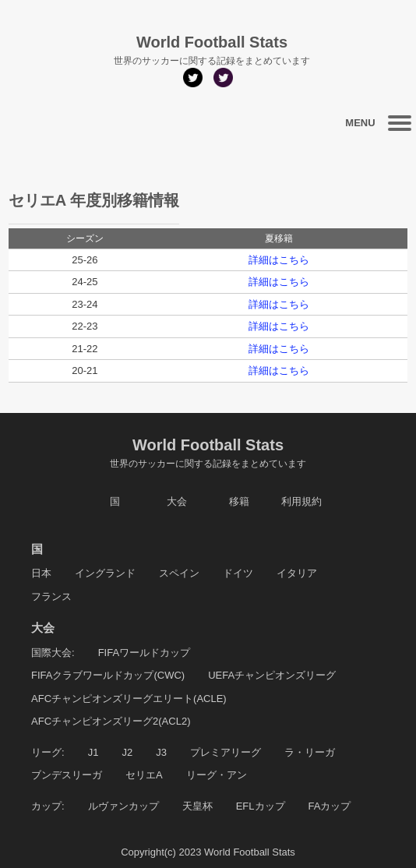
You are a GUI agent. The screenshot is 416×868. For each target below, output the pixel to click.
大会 (177, 501)
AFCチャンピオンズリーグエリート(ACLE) (129, 699)
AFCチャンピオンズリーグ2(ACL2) (111, 721)
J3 (161, 752)
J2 (127, 752)
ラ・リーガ (310, 752)
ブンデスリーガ (67, 775)
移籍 (239, 501)
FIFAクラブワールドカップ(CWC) (108, 675)
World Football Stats (208, 453)
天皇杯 (197, 806)
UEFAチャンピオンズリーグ (272, 675)
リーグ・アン (217, 775)
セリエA (144, 775)
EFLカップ (261, 806)
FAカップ (330, 806)
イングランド (105, 573)
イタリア (297, 573)
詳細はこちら (279, 260)
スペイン (179, 573)
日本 (41, 573)
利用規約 (301, 501)
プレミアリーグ (226, 752)
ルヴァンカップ (123, 806)
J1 (93, 752)
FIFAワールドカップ (144, 653)
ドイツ (238, 573)
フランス (51, 596)
